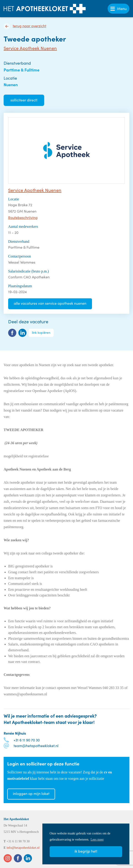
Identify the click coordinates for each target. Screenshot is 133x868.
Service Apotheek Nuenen (30, 48)
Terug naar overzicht (29, 26)
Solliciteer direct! (24, 100)
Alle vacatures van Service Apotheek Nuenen (50, 303)
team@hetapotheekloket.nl (36, 746)
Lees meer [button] (97, 840)
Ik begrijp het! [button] (86, 851)
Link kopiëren (41, 332)
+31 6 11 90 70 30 (27, 740)
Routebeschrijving (23, 217)
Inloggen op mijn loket (31, 793)
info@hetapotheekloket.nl (23, 848)
